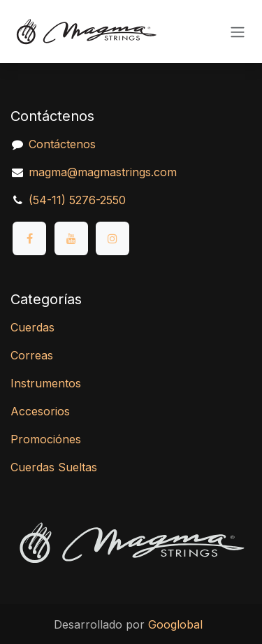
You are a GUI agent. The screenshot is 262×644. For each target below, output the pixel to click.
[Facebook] (29, 238)
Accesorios (40, 411)
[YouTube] (71, 238)
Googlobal (175, 624)
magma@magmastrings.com (103, 172)
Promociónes (46, 439)
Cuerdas (32, 327)
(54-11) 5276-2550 (77, 200)
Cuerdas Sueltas (54, 467)
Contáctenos (62, 144)
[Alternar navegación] (238, 31)
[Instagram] (112, 238)
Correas (32, 355)
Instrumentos (46, 383)
